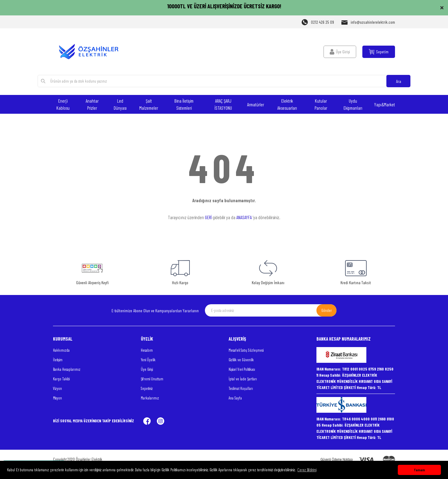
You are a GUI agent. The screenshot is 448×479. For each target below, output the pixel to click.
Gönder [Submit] (327, 310)
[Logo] (92, 52)
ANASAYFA (244, 217)
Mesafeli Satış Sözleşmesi (246, 350)
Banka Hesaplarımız (67, 369)
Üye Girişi (147, 369)
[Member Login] (340, 52)
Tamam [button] (419, 470)
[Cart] (379, 52)
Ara (399, 81)
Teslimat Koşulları (241, 388)
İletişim (58, 360)
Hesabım (147, 350)
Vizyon (57, 388)
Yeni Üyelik (148, 360)
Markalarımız (150, 398)
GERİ (208, 217)
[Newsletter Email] (271, 310)
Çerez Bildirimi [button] (307, 470)
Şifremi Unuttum (152, 379)
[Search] (224, 81)
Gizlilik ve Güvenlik (241, 360)
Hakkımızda (61, 350)
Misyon (57, 398)
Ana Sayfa (235, 398)
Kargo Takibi (61, 379)
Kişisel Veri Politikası (242, 369)
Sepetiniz (147, 388)
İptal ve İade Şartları (243, 379)
